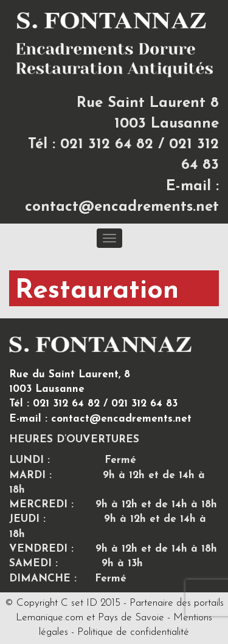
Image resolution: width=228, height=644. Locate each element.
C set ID (79, 603)
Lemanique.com (50, 618)
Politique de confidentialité (133, 632)
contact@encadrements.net (122, 207)
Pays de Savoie (131, 618)
